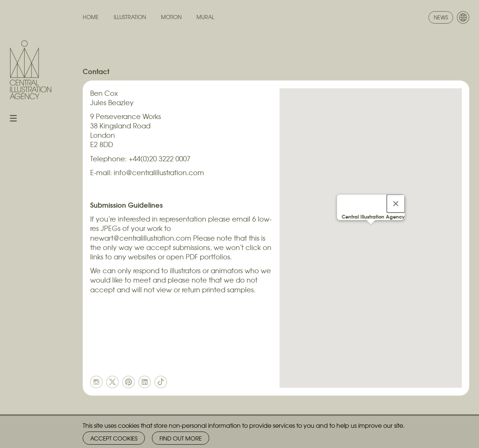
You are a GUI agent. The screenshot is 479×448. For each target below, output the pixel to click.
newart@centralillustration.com (141, 238)
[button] (371, 231)
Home (91, 17)
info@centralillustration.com (159, 172)
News (441, 17)
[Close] (396, 204)
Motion (171, 17)
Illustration (130, 17)
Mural (205, 17)
